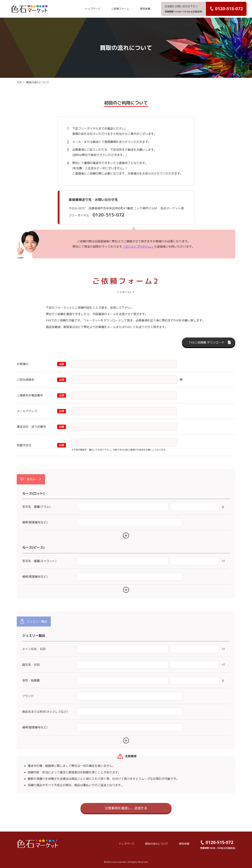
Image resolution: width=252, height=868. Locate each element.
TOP (19, 82)
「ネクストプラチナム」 (138, 247)
